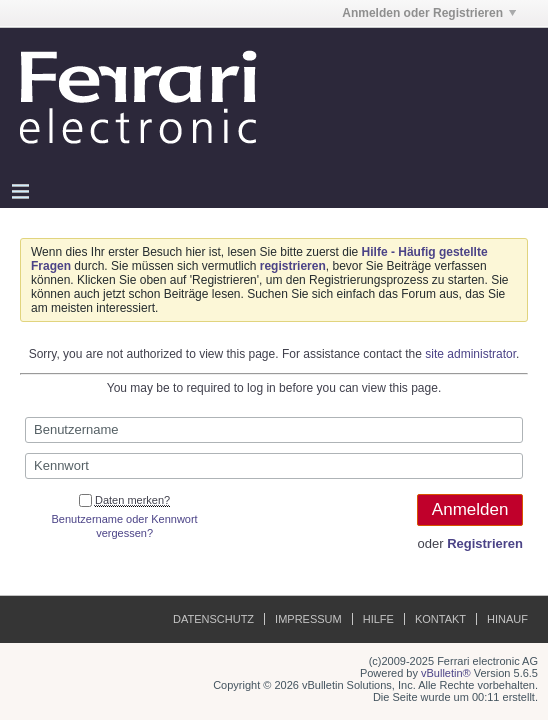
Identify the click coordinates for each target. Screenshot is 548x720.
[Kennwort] (274, 466)
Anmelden (470, 509)
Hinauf (507, 619)
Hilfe (378, 619)
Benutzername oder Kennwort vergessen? (125, 526)
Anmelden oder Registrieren (429, 13)
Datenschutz (213, 619)
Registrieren (485, 543)
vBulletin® (446, 673)
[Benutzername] (274, 430)
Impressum (308, 619)
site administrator (470, 354)
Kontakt (440, 619)
